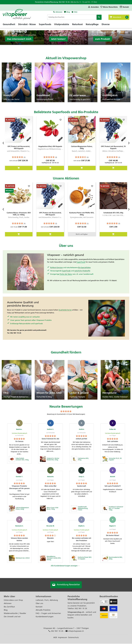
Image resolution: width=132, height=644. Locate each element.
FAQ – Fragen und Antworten (48, 614)
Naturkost (77, 26)
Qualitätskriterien (65, 310)
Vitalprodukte (62, 26)
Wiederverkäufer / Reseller (15, 614)
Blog (68, 12)
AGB (55, 638)
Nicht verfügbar (82, 234)
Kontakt (124, 7)
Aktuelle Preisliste (43, 610)
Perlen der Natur (66, 274)
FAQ (76, 12)
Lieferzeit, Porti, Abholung (47, 600)
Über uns (39, 604)
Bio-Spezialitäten (84, 268)
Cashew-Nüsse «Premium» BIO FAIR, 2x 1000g (19, 214)
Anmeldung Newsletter (66, 585)
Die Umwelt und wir (12, 617)
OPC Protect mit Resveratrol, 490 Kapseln (19, 147)
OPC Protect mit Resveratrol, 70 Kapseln (113, 147)
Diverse (106, 26)
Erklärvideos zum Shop (13, 600)
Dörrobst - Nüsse (27, 26)
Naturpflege (92, 26)
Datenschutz (73, 638)
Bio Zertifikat (9, 607)
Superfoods (45, 26)
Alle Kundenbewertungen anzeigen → (65, 566)
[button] (3, 143)
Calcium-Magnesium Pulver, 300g (82, 147)
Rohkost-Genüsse (56, 268)
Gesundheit (9, 26)
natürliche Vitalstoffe (82, 271)
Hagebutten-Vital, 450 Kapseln (50, 146)
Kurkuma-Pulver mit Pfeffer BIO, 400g (82, 214)
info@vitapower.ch (75, 631)
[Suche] (77, 17)
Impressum (62, 638)
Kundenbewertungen (45, 617)
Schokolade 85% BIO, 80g (113, 213)
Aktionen (59, 12)
